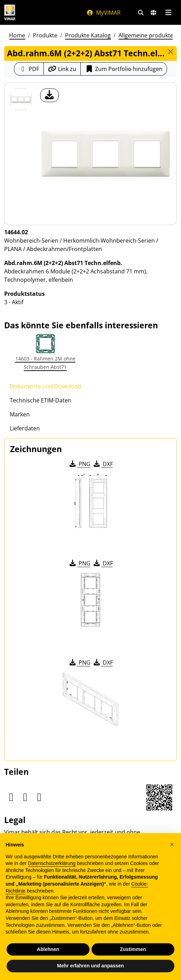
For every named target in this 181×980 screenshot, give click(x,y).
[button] (172, 844)
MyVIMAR (103, 13)
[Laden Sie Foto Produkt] (49, 95)
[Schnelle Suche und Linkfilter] (141, 13)
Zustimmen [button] (133, 949)
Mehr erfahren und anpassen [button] (90, 966)
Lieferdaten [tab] (25, 428)
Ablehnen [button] (48, 949)
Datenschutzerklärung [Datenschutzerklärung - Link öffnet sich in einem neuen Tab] (52, 863)
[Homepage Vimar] (10, 12)
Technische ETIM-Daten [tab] (41, 400)
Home (17, 35)
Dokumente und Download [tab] (45, 386)
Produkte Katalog (88, 35)
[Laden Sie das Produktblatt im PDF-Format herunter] (29, 69)
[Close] (171, 52)
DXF (103, 464)
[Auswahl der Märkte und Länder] (153, 13)
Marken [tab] (20, 414)
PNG (79, 464)
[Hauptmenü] (168, 13)
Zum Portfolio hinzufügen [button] (124, 69)
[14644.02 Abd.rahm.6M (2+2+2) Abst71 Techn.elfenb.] (21, 99)
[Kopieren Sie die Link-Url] (62, 69)
